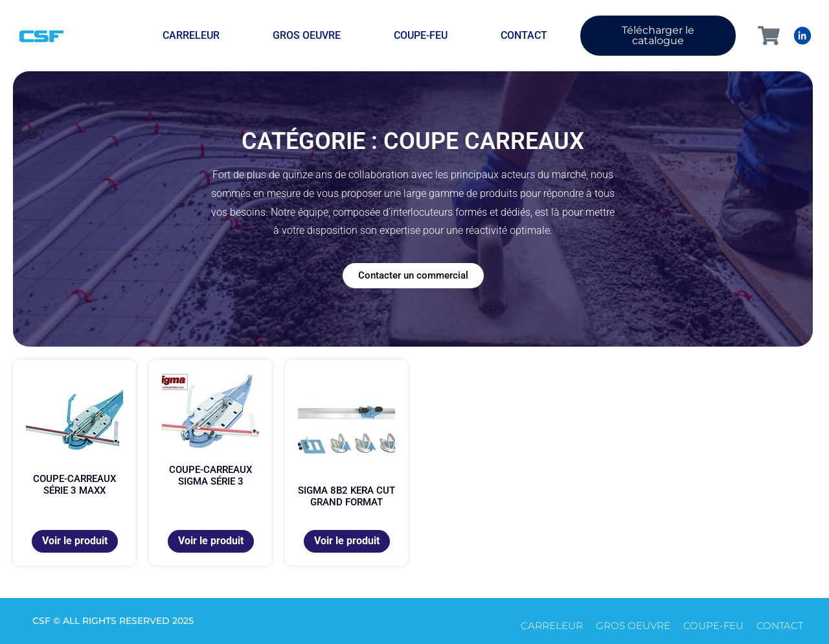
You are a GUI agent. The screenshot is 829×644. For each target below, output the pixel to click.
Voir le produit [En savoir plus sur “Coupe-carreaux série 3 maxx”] (75, 541)
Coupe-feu (421, 35)
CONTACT (524, 35)
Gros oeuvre (307, 35)
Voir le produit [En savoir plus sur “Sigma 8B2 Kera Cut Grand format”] (347, 541)
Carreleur (191, 35)
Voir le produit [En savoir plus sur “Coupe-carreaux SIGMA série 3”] (211, 541)
